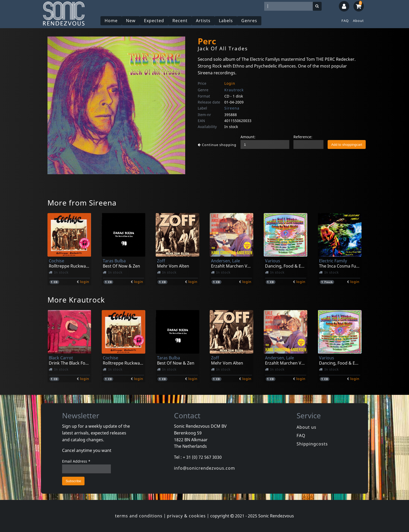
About (358, 21)
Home (111, 21)
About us (306, 427)
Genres (249, 21)
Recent (180, 21)
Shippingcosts (312, 444)
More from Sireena (82, 203)
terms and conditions (139, 516)
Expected (154, 21)
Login (230, 83)
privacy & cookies (186, 516)
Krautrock (234, 90)
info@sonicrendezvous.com (204, 468)
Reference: (303, 137)
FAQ (345, 21)
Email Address (76, 461)
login (85, 282)
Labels (226, 21)
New (131, 21)
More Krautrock (76, 300)
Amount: (248, 137)
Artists (203, 21)
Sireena (232, 108)
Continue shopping (217, 145)
